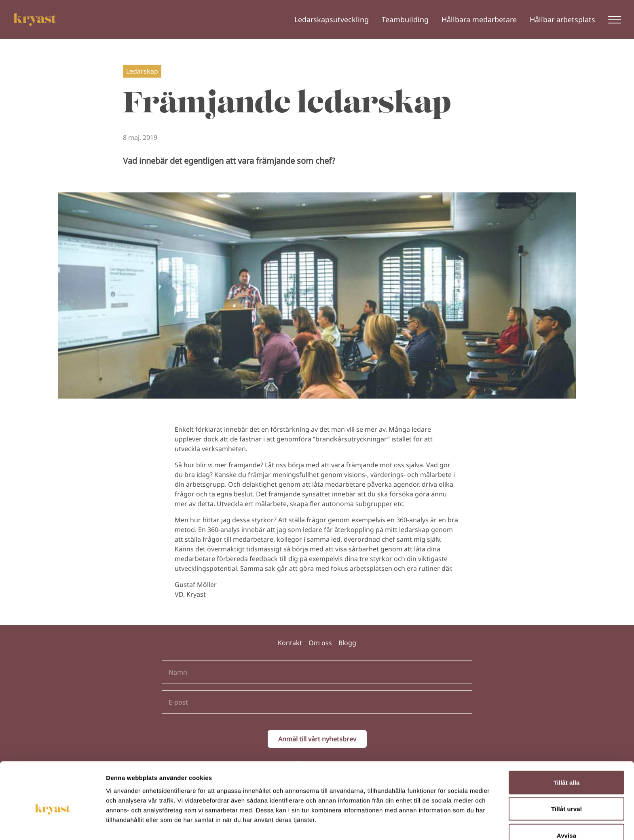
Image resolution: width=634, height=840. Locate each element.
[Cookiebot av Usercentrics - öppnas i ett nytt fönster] (52, 824)
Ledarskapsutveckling (332, 19)
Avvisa (566, 793)
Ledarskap (142, 71)
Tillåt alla (566, 740)
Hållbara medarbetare (479, 19)
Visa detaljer (439, 824)
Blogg (347, 643)
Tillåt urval (566, 767)
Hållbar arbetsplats (562, 19)
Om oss (320, 643)
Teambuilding (405, 19)
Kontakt (290, 643)
